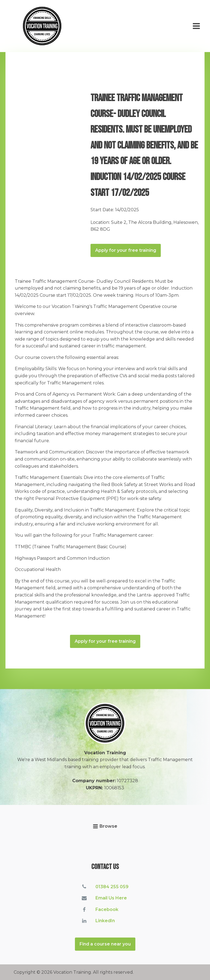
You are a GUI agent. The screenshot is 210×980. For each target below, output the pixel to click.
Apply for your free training (126, 250)
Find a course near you (105, 944)
